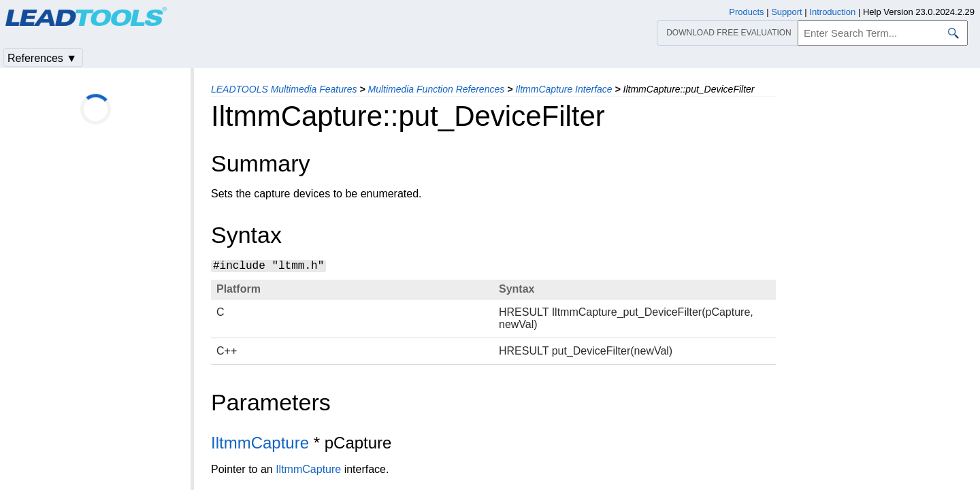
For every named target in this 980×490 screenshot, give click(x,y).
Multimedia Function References (436, 89)
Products (746, 12)
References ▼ (42, 58)
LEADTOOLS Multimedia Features (284, 89)
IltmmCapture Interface (563, 89)
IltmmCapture (260, 443)
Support (787, 12)
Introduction (832, 12)
